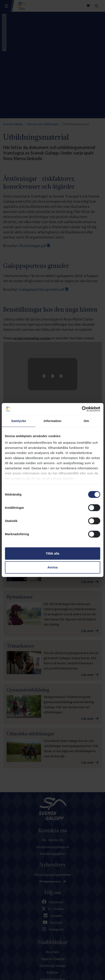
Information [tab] (53, 421)
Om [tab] (86, 421)
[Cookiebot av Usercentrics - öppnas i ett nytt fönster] (82, 409)
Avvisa (53, 567)
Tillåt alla (53, 553)
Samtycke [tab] (19, 421)
